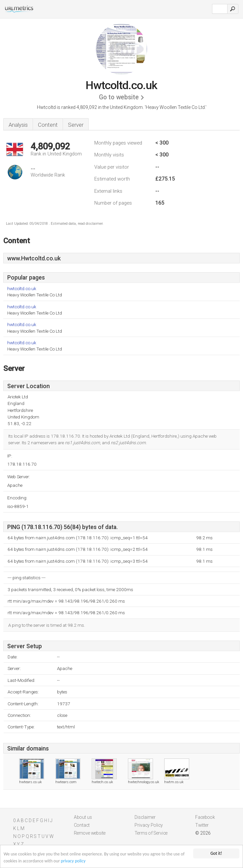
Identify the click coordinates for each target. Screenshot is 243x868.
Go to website (119, 97)
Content (48, 125)
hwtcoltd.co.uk (22, 289)
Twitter (202, 825)
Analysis (18, 125)
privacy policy (73, 861)
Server (76, 125)
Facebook (205, 817)
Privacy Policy (149, 825)
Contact (82, 825)
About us (83, 817)
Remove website (90, 833)
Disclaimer (145, 817)
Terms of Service (151, 833)
